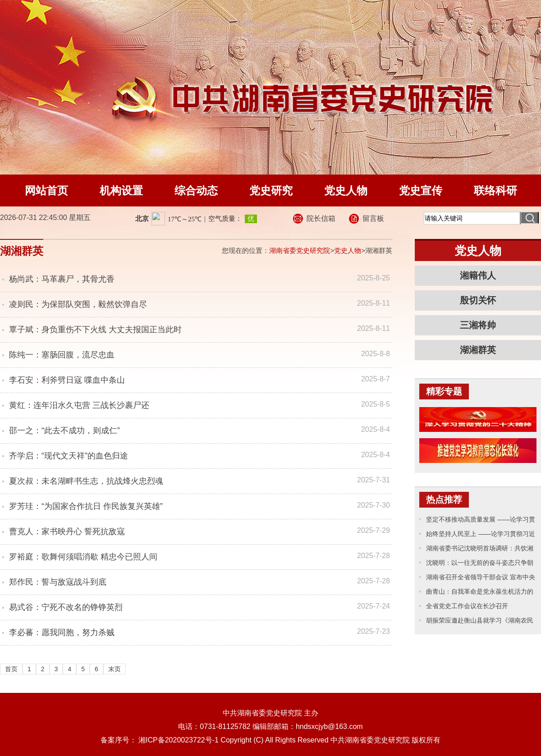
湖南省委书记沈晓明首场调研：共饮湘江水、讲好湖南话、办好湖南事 (480, 550)
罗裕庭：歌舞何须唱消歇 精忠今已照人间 (83, 557)
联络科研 (495, 190)
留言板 (373, 218)
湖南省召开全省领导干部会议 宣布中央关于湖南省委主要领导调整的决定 (481, 579)
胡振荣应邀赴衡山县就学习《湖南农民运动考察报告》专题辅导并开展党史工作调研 (480, 622)
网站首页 (46, 190)
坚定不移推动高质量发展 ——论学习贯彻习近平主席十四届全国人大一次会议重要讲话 (481, 521)
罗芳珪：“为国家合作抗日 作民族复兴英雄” (86, 506)
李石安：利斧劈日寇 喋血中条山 (67, 380)
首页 (11, 669)
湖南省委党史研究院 (300, 250)
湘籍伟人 (478, 275)
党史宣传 (421, 190)
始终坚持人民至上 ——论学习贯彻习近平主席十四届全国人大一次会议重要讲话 (481, 536)
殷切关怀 (478, 300)
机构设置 (121, 190)
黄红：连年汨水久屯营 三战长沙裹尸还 (79, 405)
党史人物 (346, 190)
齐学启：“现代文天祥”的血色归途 (69, 456)
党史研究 (271, 190)
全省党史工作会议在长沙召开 (467, 606)
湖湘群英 (478, 350)
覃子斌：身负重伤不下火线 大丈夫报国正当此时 (95, 330)
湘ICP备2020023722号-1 (179, 740)
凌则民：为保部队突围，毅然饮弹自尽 (78, 304)
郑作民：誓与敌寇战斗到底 (58, 582)
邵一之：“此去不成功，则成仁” (64, 431)
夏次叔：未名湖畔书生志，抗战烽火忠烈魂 (86, 481)
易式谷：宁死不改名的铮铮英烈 (66, 607)
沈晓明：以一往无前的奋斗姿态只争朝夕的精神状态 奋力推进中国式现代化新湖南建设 (481, 564)
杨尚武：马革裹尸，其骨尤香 (62, 279)
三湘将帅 (478, 325)
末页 (115, 669)
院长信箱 (321, 218)
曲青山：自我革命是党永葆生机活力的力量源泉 (480, 593)
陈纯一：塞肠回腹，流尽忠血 (62, 355)
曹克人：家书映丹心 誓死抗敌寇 (67, 531)
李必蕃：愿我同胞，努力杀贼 (62, 632)
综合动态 (196, 190)
